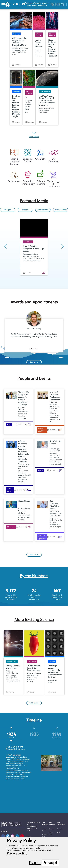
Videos (25, 210)
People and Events (34, 379)
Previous (5, 246)
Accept (50, 863)
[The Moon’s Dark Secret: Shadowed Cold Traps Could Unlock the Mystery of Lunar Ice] (47, 95)
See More (34, 362)
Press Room (61, 829)
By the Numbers (34, 576)
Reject (35, 863)
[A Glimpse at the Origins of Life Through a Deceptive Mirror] (21, 37)
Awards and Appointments (34, 302)
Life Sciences (28, 242)
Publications (43, 210)
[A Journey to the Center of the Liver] (29, 95)
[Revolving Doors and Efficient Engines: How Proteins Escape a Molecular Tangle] (16, 95)
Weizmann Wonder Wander (37, 4)
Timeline (34, 720)
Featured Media (34, 201)
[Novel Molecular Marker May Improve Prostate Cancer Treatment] (52, 37)
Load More (34, 137)
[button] (26, 425)
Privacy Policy (17, 853)
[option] (34, 247)
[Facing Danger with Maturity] (39, 37)
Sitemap (51, 829)
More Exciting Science (34, 620)
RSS (58, 832)
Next (63, 246)
